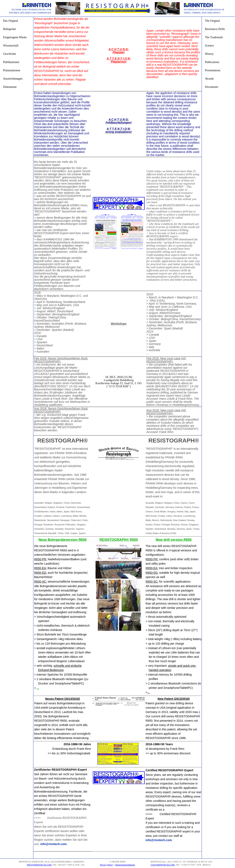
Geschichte (10, 54)
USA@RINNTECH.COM (163, 865)
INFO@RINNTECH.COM (39, 865)
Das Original (11, 21)
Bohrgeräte (10, 29)
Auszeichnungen (13, 79)
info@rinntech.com (54, 844)
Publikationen (11, 62)
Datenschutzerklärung (125, 865)
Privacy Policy (107, 865)
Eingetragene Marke (15, 37)
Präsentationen (12, 70)
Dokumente (10, 87)
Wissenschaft (11, 46)
